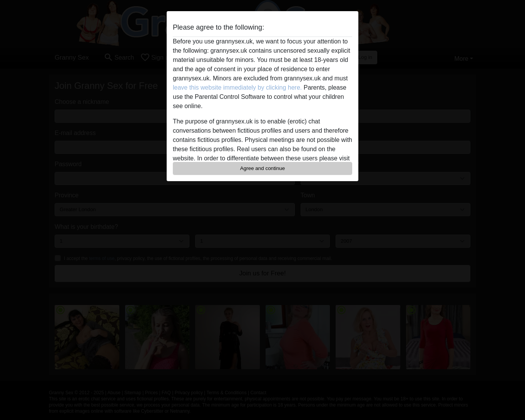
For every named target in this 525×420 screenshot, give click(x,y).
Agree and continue (262, 168)
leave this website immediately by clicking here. (237, 87)
